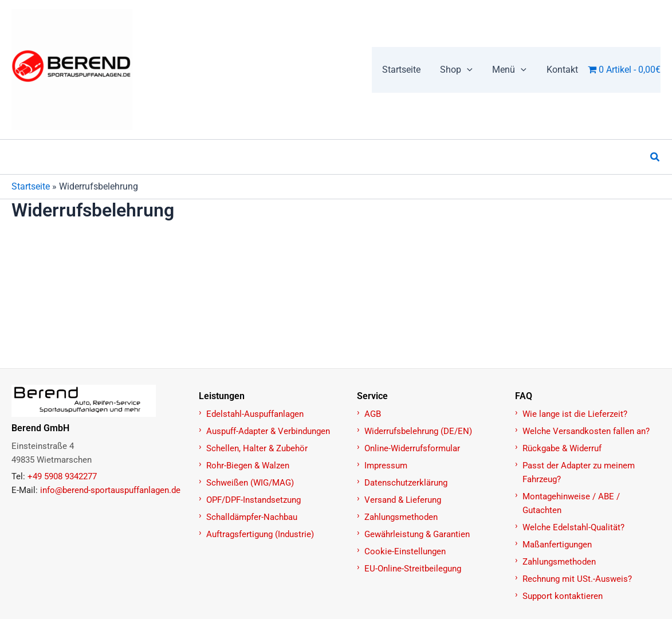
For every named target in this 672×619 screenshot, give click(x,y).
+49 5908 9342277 (62, 476)
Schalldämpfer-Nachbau (252, 517)
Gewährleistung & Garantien (417, 534)
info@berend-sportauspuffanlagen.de (110, 490)
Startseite (31, 186)
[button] (460, 70)
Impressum (386, 466)
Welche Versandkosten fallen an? (586, 431)
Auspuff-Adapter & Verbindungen (268, 431)
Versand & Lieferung (403, 500)
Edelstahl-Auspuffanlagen (255, 414)
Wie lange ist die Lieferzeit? (575, 414)
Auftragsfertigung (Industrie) (260, 534)
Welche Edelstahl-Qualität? (573, 527)
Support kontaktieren (563, 596)
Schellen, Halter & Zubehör (257, 448)
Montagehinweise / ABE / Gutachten (571, 503)
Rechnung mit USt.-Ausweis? (577, 579)
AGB (373, 414)
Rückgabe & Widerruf (562, 448)
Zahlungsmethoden (401, 517)
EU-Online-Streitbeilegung (413, 569)
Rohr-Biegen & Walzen (248, 466)
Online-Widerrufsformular (412, 448)
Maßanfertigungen (557, 545)
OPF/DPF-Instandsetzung (254, 500)
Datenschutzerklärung (406, 483)
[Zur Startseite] (99, 401)
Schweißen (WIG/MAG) (250, 483)
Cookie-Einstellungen (405, 551)
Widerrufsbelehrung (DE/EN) (418, 431)
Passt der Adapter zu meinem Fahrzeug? (579, 472)
